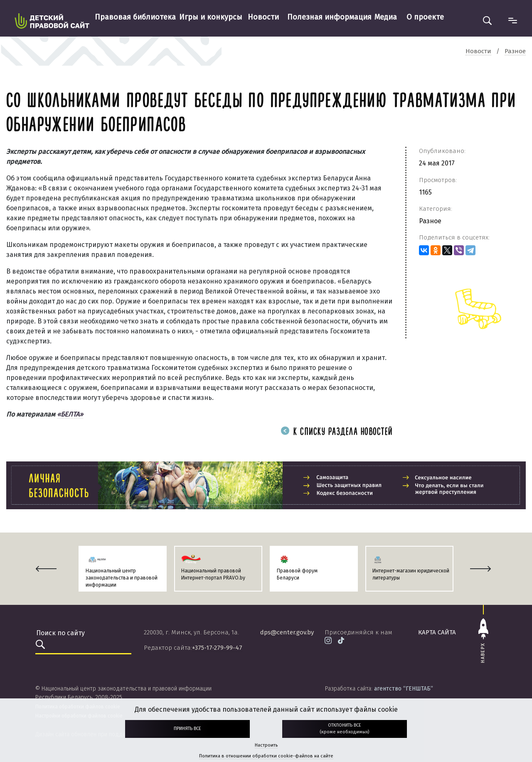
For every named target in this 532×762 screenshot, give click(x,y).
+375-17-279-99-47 (217, 648)
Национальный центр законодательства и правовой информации (122, 578)
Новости (263, 17)
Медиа (386, 17)
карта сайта (437, 632)
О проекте (425, 17)
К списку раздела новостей (337, 432)
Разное (430, 221)
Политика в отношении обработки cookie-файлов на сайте (266, 756)
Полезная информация (329, 17)
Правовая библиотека (135, 17)
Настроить (266, 745)
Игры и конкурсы (211, 17)
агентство (404, 689)
